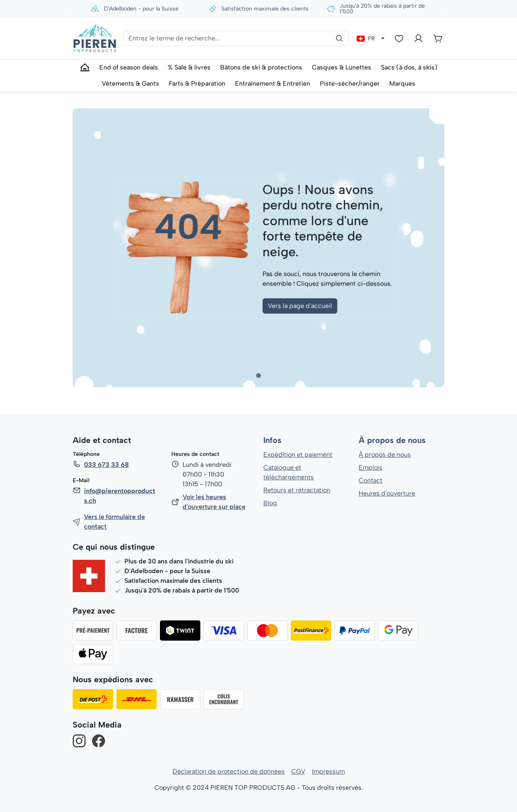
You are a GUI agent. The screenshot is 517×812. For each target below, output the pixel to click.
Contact (371, 480)
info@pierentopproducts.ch (119, 496)
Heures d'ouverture (387, 493)
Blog (270, 503)
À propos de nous (392, 441)
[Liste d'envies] (399, 38)
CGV (298, 771)
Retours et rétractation (296, 490)
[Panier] (438, 38)
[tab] (258, 375)
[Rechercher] (339, 38)
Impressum (328, 771)
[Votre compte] (418, 38)
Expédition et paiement (298, 455)
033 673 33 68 (106, 465)
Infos (272, 441)
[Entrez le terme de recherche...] (236, 38)
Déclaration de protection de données (229, 771)
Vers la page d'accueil (300, 306)
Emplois (371, 467)
